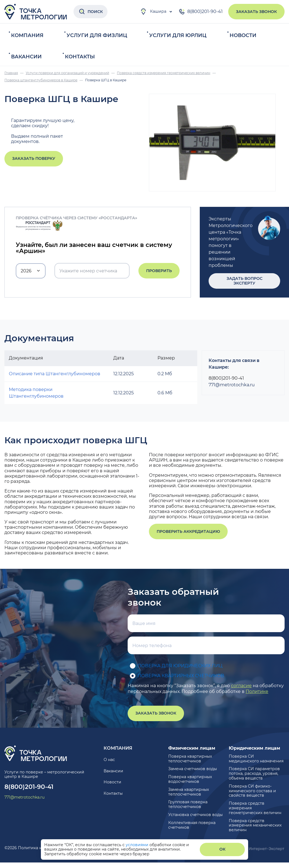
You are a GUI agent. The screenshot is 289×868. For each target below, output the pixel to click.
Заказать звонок (256, 12)
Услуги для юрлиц (178, 35)
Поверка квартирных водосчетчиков (190, 779)
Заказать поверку (34, 158)
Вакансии (26, 57)
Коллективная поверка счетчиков (192, 825)
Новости (243, 35)
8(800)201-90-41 (201, 12)
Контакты (80, 57)
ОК (222, 849)
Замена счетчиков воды (193, 769)
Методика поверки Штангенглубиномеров (36, 393)
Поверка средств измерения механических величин (255, 825)
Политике (257, 691)
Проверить (159, 271)
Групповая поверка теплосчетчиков (188, 804)
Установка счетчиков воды (195, 815)
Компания (27, 35)
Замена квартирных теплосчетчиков (189, 792)
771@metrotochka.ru (232, 385)
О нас (109, 760)
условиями (138, 845)
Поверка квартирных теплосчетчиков (190, 759)
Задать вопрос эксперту (245, 281)
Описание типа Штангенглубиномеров (55, 374)
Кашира (153, 12)
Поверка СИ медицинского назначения (256, 759)
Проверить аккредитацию (188, 531)
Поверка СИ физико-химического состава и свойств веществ (252, 791)
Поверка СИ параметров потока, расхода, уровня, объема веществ (254, 773)
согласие (241, 686)
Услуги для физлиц (97, 35)
